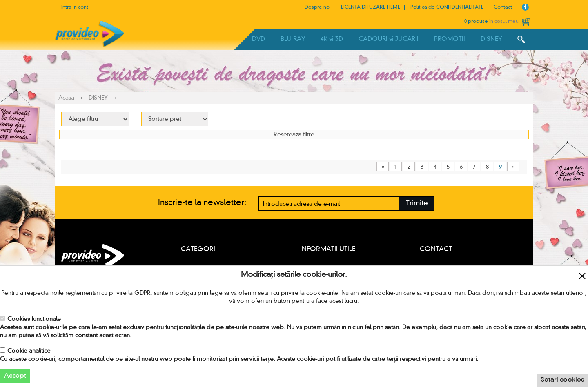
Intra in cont (75, 7)
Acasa (66, 98)
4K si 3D (332, 39)
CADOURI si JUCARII (389, 39)
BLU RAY (293, 39)
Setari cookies (562, 380)
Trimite (417, 204)
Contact (503, 7)
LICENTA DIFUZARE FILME (371, 7)
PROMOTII (450, 39)
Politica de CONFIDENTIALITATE (447, 7)
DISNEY (491, 39)
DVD (258, 39)
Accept (15, 376)
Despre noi (318, 7)
